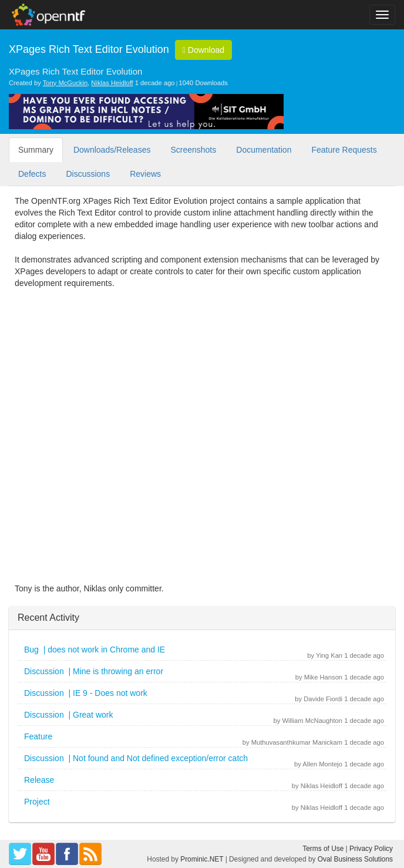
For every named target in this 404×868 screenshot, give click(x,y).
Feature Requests (344, 150)
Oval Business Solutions (355, 859)
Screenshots (193, 150)
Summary (36, 150)
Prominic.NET (202, 859)
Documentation (264, 150)
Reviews (145, 174)
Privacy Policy (371, 849)
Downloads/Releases (112, 150)
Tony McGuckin (65, 83)
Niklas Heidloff (112, 83)
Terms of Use (323, 849)
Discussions (88, 174)
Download (203, 50)
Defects (32, 174)
